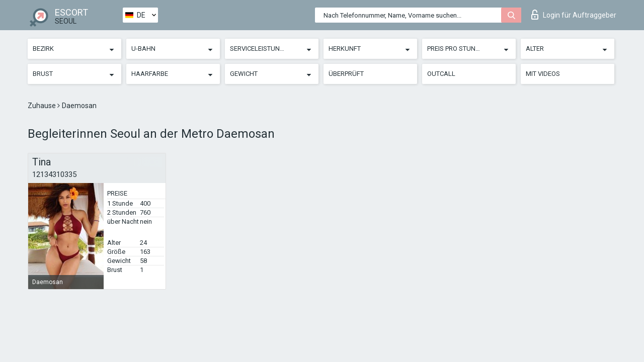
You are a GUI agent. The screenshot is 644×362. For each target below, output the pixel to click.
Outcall (441, 74)
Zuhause (43, 106)
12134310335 (54, 174)
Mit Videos (543, 74)
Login (574, 15)
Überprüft (346, 74)
